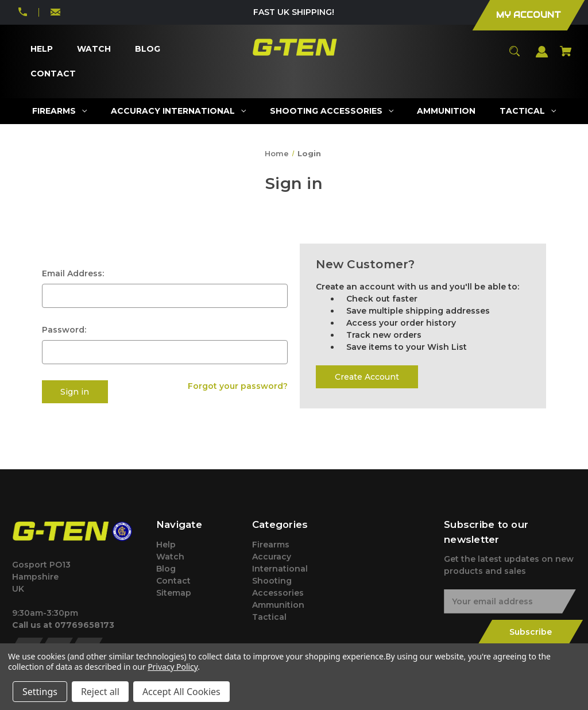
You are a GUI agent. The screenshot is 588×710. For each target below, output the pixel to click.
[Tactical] (528, 111)
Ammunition (278, 605)
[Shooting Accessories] (331, 111)
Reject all (100, 692)
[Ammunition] (446, 111)
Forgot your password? (238, 386)
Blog (166, 569)
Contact (173, 581)
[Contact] (53, 74)
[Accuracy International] (178, 111)
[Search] (515, 57)
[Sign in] (542, 57)
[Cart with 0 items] (566, 57)
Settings (40, 692)
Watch (170, 557)
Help (166, 545)
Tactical (269, 617)
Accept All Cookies (181, 692)
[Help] (41, 49)
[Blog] (147, 49)
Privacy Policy (173, 667)
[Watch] (94, 49)
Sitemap (174, 593)
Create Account (367, 377)
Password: (64, 330)
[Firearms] (59, 111)
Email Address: (73, 273)
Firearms (271, 545)
